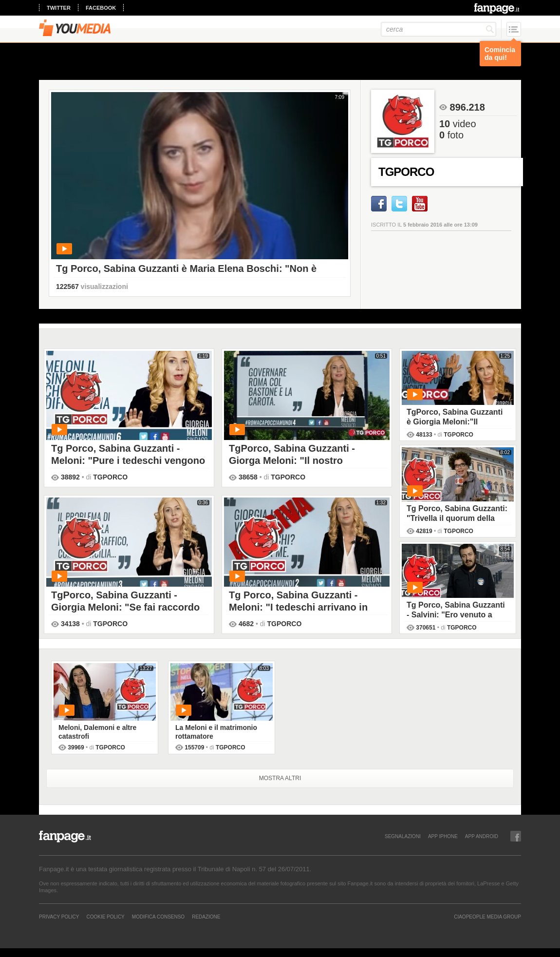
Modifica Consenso (158, 917)
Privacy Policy (59, 917)
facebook (101, 8)
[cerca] (439, 29)
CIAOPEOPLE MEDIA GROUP (487, 917)
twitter (59, 8)
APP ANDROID (482, 836)
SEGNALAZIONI (403, 836)
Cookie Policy (105, 917)
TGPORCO (110, 477)
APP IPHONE (443, 836)
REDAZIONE (206, 917)
